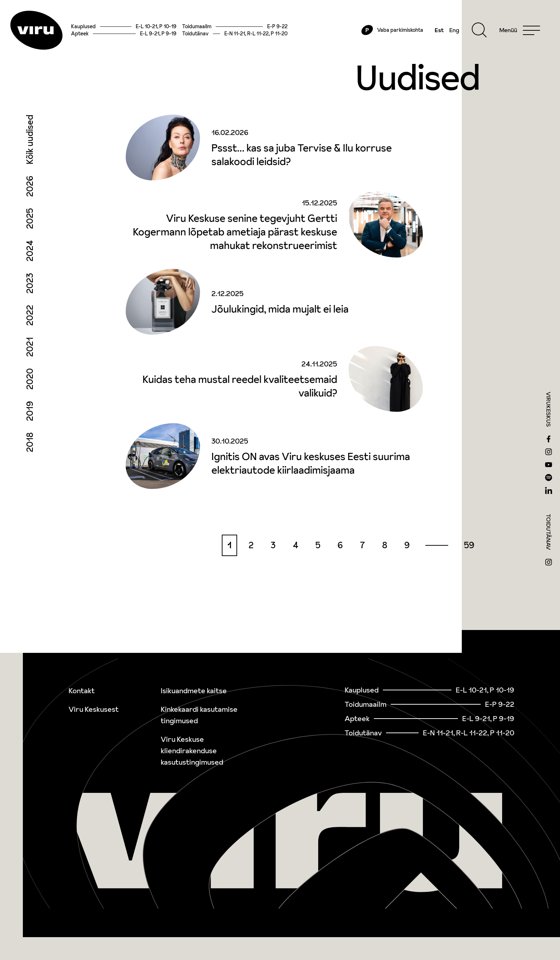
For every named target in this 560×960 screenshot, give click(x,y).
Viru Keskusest (94, 709)
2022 (30, 321)
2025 (30, 224)
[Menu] (517, 33)
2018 (30, 448)
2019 (30, 416)
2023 (30, 289)
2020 (30, 384)
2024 (30, 256)
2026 (30, 192)
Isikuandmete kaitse (194, 691)
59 (469, 551)
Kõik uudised (30, 145)
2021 (30, 352)
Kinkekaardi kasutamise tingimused (199, 715)
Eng (451, 33)
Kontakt (82, 691)
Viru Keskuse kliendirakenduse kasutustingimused (192, 751)
